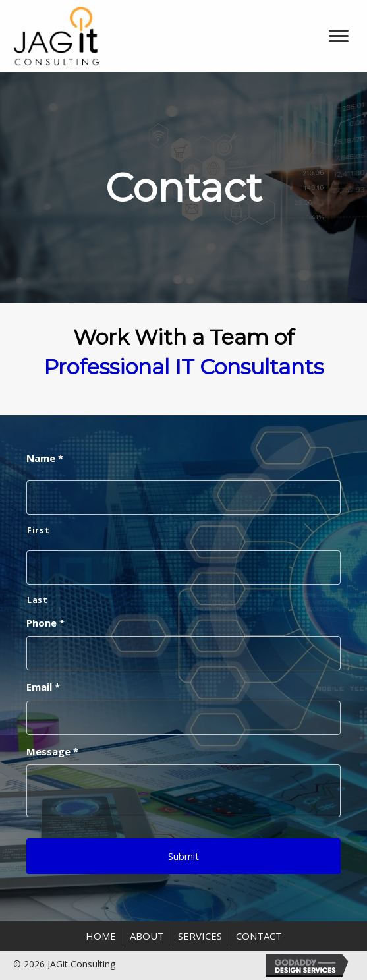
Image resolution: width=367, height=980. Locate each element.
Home (101, 936)
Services (200, 936)
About (147, 936)
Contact (259, 936)
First (38, 530)
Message (52, 752)
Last (38, 600)
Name (45, 458)
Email (43, 687)
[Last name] (183, 567)
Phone (45, 623)
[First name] (183, 498)
